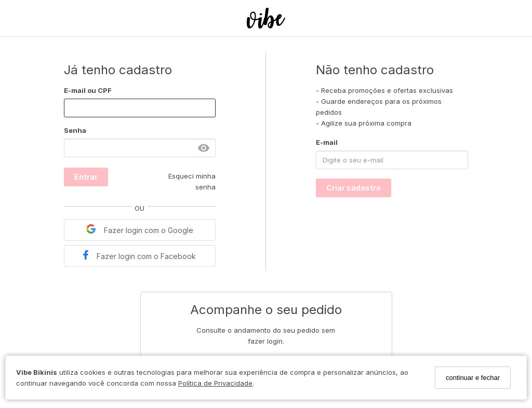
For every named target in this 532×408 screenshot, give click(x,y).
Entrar (86, 177)
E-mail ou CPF (88, 90)
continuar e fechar (473, 378)
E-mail (327, 142)
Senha (75, 130)
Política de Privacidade (215, 383)
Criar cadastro (354, 188)
